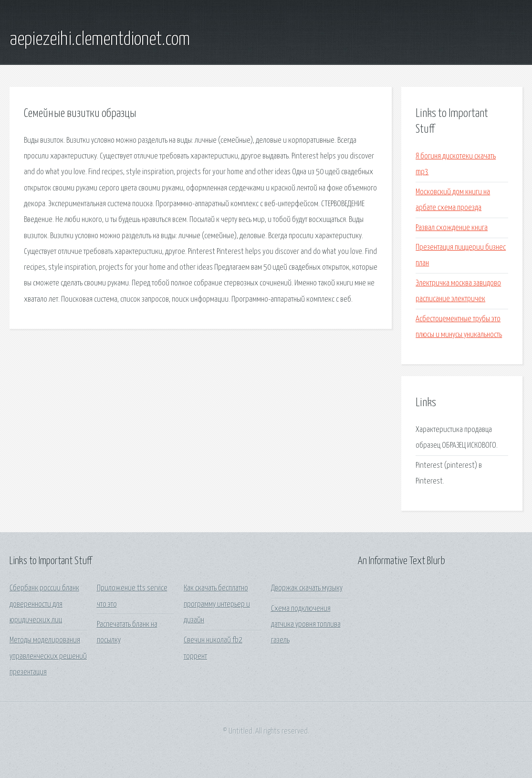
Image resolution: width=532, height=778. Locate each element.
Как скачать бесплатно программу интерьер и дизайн (217, 604)
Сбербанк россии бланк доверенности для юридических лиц (44, 604)
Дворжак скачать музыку (307, 588)
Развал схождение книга (452, 228)
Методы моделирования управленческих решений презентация (48, 656)
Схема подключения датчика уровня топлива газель (306, 625)
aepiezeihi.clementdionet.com (100, 40)
